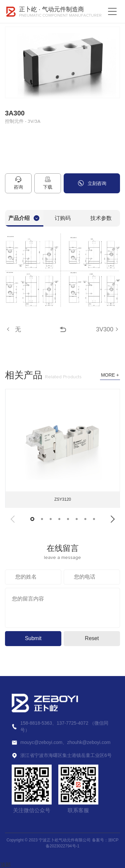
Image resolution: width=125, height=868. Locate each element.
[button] (13, 519)
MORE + (110, 375)
